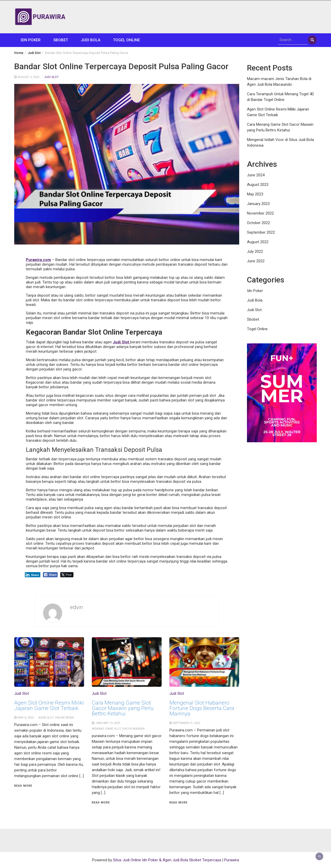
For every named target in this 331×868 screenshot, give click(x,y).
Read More (23, 786)
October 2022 (258, 223)
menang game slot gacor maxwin (118, 729)
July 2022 (255, 251)
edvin (77, 607)
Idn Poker (31, 40)
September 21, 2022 (186, 723)
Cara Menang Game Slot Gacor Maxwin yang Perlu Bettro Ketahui (123, 708)
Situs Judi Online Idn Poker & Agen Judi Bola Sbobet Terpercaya (167, 860)
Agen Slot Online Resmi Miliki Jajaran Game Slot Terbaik (49, 705)
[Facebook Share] (50, 575)
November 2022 (260, 213)
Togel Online (126, 40)
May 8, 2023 (26, 718)
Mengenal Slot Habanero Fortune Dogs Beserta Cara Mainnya (202, 708)
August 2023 (258, 185)
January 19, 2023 (108, 723)
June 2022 (256, 261)
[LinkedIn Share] (33, 575)
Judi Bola (91, 40)
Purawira (232, 860)
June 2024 (256, 175)
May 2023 (255, 194)
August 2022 (258, 242)
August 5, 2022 (28, 77)
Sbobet (61, 40)
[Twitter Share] (67, 575)
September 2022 (261, 232)
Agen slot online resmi (56, 718)
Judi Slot (51, 77)
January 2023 (258, 204)
